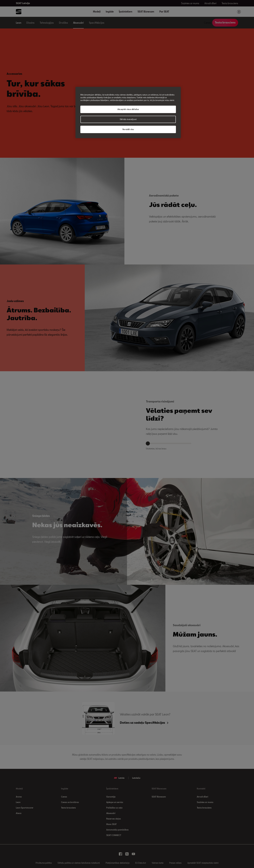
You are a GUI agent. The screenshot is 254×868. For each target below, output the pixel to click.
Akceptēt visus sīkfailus (128, 109)
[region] (128, 113)
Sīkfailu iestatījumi (128, 119)
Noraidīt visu (128, 129)
